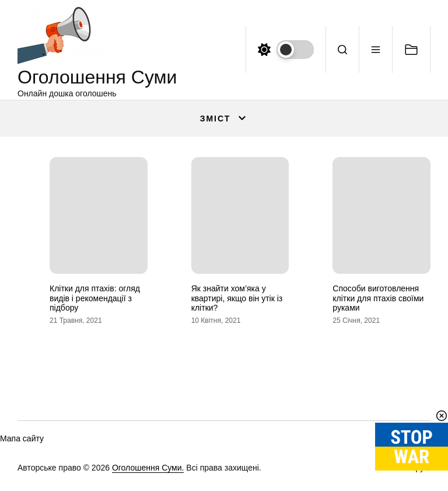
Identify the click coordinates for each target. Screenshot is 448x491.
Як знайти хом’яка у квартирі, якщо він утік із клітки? (237, 298)
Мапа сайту (22, 438)
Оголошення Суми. (148, 468)
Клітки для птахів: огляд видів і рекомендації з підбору (95, 298)
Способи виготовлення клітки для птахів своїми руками (378, 298)
